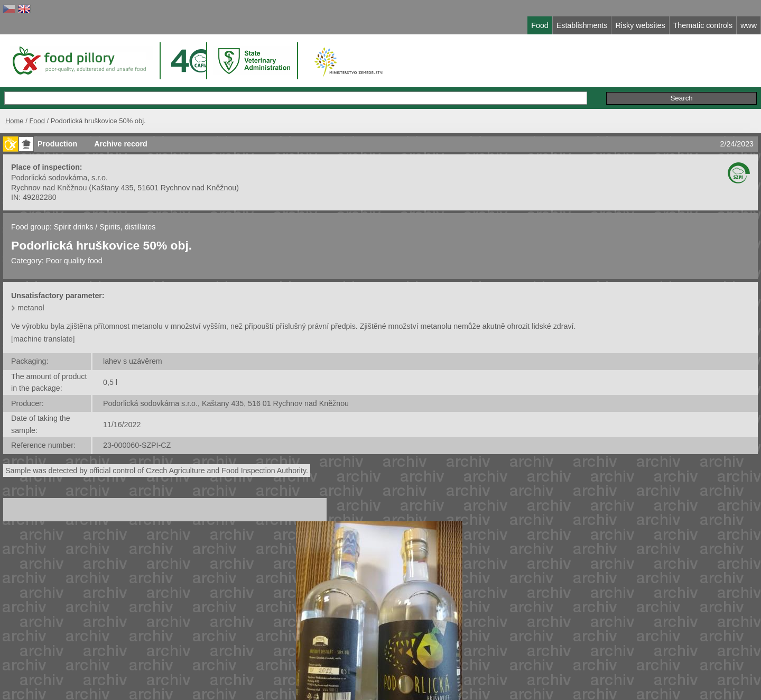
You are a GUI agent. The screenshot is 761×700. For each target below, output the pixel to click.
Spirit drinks (75, 227)
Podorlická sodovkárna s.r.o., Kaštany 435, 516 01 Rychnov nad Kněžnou (226, 403)
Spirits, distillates (127, 227)
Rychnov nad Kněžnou (49, 188)
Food (37, 121)
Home (15, 121)
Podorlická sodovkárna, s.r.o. (59, 178)
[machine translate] (43, 339)
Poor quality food (74, 261)
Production (57, 144)
